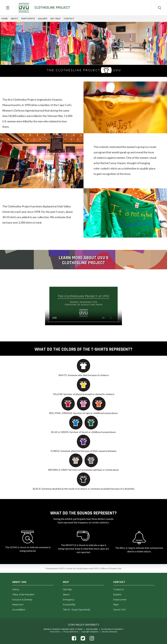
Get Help (56, 19)
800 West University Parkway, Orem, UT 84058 (63, 629)
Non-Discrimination (110, 632)
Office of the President (23, 595)
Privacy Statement (71, 632)
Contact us (119, 589)
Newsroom (18, 605)
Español (117, 595)
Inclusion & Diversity (22, 600)
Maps (116, 605)
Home (5, 19)
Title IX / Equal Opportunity (77, 610)
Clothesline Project (52, 8)
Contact (69, 19)
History (16, 589)
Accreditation (19, 610)
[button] (8, 8)
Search (66, 595)
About (15, 19)
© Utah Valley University (112, 629)
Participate (28, 19)
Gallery (43, 19)
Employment (120, 600)
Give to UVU (119, 610)
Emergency (69, 600)
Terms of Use (55, 632)
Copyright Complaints (90, 632)
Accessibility (69, 605)
